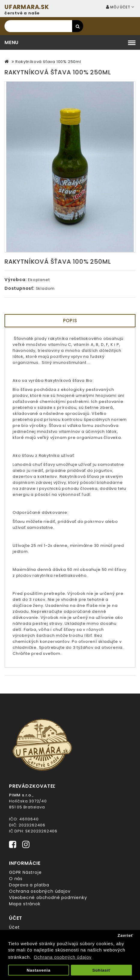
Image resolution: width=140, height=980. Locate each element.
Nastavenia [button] (39, 970)
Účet (14, 927)
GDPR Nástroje (25, 872)
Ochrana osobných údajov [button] (63, 957)
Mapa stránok (25, 904)
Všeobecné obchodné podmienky (48, 898)
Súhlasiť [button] (101, 970)
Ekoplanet (39, 280)
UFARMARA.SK (27, 7)
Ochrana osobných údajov (40, 891)
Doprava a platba (29, 885)
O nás (16, 879)
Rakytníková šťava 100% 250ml (48, 62)
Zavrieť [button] (125, 935)
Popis (70, 321)
